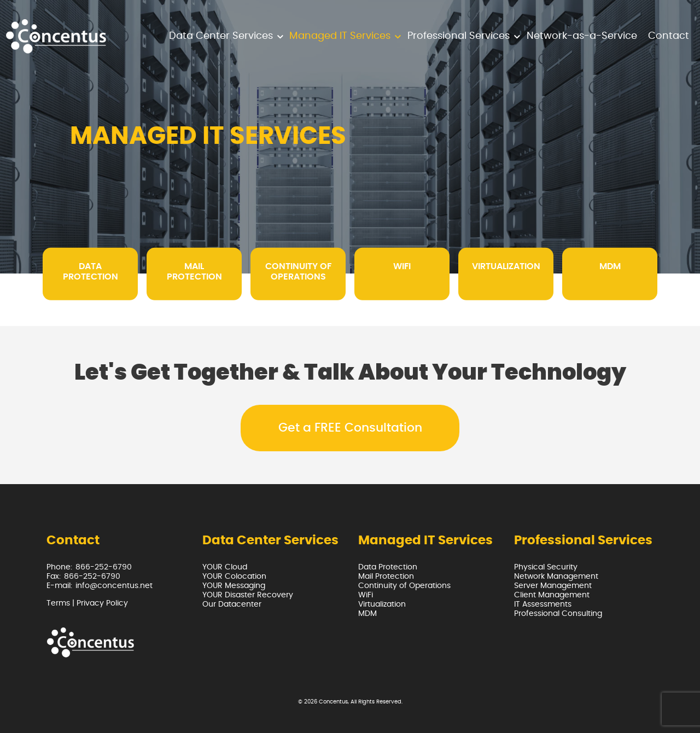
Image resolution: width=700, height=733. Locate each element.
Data (388, 567)
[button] (280, 36)
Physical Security (546, 567)
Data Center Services (221, 36)
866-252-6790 (104, 567)
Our (232, 604)
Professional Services (459, 36)
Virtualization (382, 604)
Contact (669, 36)
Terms (58, 603)
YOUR (225, 567)
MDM (367, 614)
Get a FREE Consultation (350, 428)
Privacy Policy (102, 603)
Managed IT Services (340, 36)
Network (556, 577)
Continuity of (404, 586)
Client (552, 595)
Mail (386, 577)
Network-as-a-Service (582, 36)
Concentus (333, 702)
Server (553, 586)
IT (543, 604)
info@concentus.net (114, 586)
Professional (558, 614)
